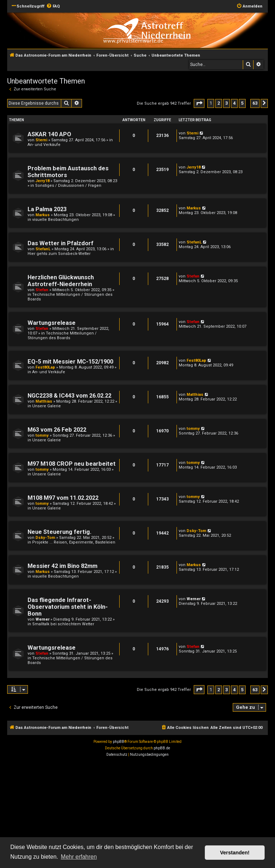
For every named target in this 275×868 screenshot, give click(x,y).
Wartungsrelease (52, 323)
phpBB (119, 742)
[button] (199, 103)
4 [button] (234, 103)
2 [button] (219, 103)
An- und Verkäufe (44, 145)
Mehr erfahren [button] (79, 857)
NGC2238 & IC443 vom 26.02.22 (69, 396)
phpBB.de (162, 748)
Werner (42, 619)
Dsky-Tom (45, 538)
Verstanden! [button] (235, 853)
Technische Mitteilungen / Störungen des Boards (62, 336)
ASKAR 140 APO (49, 134)
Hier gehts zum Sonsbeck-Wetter (59, 254)
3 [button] (226, 103)
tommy (42, 435)
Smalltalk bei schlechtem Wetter (63, 624)
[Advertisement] (137, 814)
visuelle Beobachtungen (56, 220)
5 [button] (242, 103)
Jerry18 (42, 181)
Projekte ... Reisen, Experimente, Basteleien (74, 542)
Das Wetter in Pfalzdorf (61, 243)
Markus (43, 215)
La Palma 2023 (47, 209)
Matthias (44, 401)
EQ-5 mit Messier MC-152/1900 (70, 362)
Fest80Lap (45, 367)
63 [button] (255, 103)
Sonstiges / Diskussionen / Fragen (68, 186)
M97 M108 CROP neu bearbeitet (72, 464)
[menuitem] (53, 6)
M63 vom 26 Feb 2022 (57, 430)
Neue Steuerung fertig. (59, 532)
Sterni (41, 140)
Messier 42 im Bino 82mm (62, 566)
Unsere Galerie (47, 406)
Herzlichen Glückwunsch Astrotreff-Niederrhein (61, 281)
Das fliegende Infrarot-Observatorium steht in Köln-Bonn (68, 607)
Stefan (42, 290)
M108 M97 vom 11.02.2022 (63, 498)
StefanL (43, 249)
